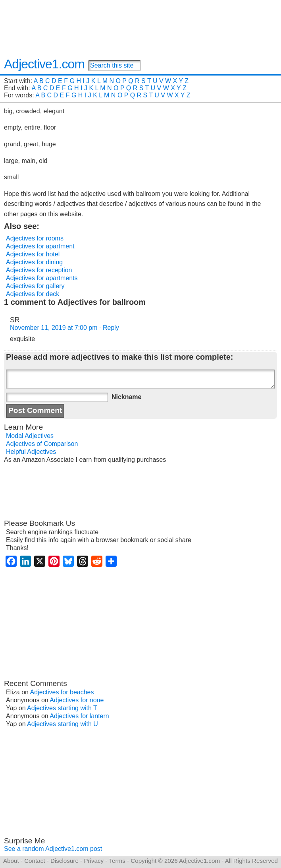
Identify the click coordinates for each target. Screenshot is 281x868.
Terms (117, 861)
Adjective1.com (44, 64)
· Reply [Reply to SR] (109, 328)
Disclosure (64, 861)
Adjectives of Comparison (42, 444)
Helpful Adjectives (31, 452)
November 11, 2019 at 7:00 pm (54, 328)
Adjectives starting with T (62, 708)
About (11, 861)
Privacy (94, 861)
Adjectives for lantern (79, 716)
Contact (35, 861)
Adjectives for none (77, 700)
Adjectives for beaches (62, 692)
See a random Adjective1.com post (53, 849)
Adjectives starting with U (63, 724)
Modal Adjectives (30, 436)
